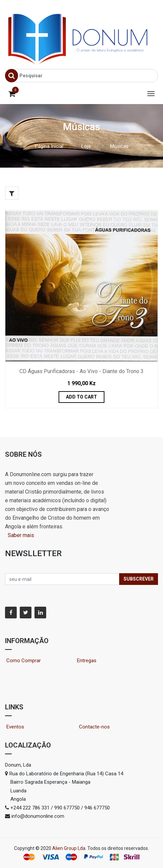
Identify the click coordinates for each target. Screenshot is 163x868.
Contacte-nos (97, 727)
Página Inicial (49, 146)
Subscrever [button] (139, 579)
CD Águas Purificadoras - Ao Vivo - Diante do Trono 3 (81, 371)
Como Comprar (26, 661)
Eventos (21, 727)
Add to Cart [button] (81, 397)
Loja (86, 146)
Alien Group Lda (69, 848)
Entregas (87, 661)
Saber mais (20, 535)
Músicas (119, 146)
